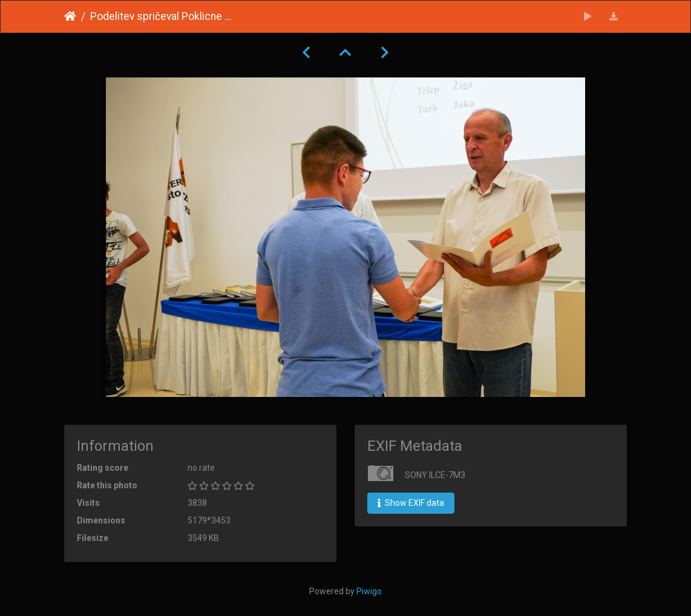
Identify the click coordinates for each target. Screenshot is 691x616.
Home (70, 16)
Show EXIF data (411, 503)
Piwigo (369, 591)
